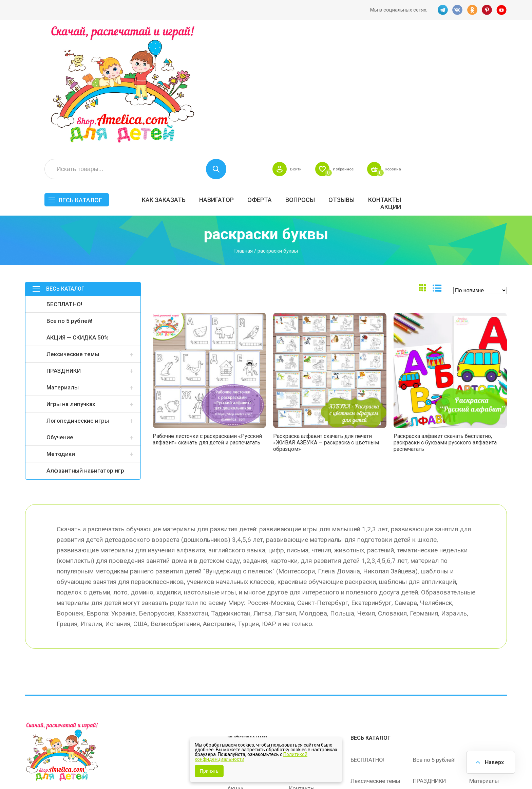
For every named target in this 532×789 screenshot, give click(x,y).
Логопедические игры (78, 301)
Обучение (60, 318)
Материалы (63, 268)
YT (502, 10)
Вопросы (404, 77)
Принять (209, 771)
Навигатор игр (308, 639)
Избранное (440, 46)
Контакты (488, 77)
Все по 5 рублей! (69, 201)
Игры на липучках (71, 285)
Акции (494, 84)
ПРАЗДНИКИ (64, 251)
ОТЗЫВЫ (445, 77)
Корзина (495, 46)
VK (457, 10)
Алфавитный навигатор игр (85, 351)
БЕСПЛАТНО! (64, 185)
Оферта (363, 77)
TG (442, 10)
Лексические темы (73, 235)
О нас (296, 681)
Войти (389, 46)
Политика (240, 696)
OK (472, 10)
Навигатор (320, 77)
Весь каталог (184, 77)
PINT (487, 10)
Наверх (493, 762)
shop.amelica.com (129, 768)
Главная (243, 131)
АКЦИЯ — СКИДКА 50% (78, 218)
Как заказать (267, 77)
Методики (61, 334)
